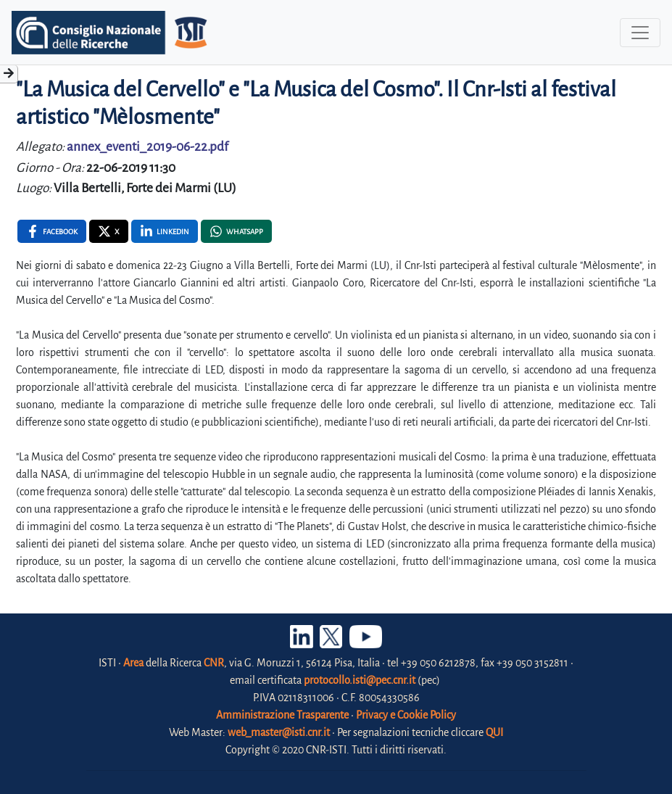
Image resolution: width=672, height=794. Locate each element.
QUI (494, 732)
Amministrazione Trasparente (282, 715)
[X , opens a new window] (109, 231)
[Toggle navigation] (640, 33)
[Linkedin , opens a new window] (165, 231)
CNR (214, 663)
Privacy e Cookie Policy (406, 715)
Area (133, 663)
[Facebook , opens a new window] (52, 231)
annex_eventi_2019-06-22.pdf (148, 147)
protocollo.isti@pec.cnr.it (360, 680)
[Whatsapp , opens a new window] (236, 231)
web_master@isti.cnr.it (279, 732)
